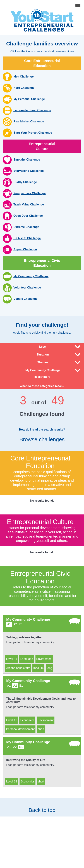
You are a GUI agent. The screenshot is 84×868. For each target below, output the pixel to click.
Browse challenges (42, 442)
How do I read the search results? (42, 430)
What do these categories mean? (42, 386)
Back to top (42, 807)
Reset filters (42, 377)
